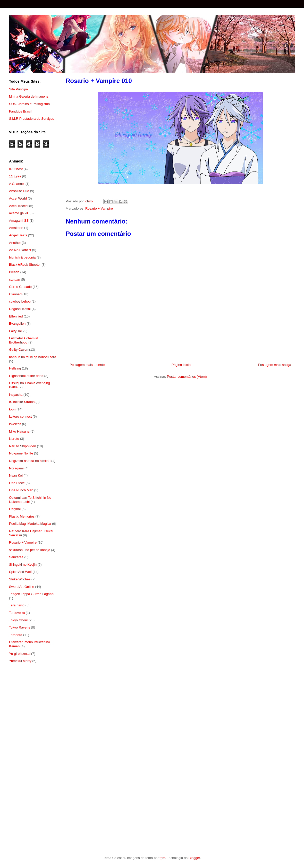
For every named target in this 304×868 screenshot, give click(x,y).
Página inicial (181, 365)
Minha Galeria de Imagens (29, 96)
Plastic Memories (22, 516)
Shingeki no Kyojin (23, 565)
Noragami (16, 468)
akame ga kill (19, 213)
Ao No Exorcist (20, 250)
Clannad (15, 294)
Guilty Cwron (19, 350)
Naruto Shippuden (23, 446)
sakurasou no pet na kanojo (30, 550)
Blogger (194, 858)
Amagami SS (19, 221)
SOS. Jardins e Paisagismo (29, 104)
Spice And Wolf (20, 572)
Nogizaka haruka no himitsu (30, 461)
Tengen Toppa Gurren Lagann (31, 594)
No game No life (21, 453)
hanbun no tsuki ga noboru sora (33, 357)
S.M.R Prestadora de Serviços (32, 119)
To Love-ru (17, 613)
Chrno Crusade (20, 287)
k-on (12, 409)
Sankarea (16, 557)
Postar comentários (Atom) (187, 377)
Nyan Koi (16, 475)
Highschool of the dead (26, 376)
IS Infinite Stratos (22, 402)
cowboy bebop (20, 301)
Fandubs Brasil (20, 111)
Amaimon (16, 228)
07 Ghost (16, 169)
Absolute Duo (19, 191)
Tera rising (17, 605)
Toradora (16, 635)
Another (15, 243)
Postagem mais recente (87, 365)
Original (15, 509)
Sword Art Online (22, 587)
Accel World (18, 198)
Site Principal (19, 89)
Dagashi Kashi (20, 309)
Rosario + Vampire (99, 208)
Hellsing (15, 368)
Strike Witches (20, 579)
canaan (15, 280)
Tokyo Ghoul (18, 620)
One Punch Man (21, 490)
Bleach (14, 272)
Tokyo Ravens (20, 627)
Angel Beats (18, 235)
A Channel (17, 184)
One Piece (17, 483)
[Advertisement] (33, 751)
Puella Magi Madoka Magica (30, 524)
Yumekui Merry (20, 661)
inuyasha (16, 395)
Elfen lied (16, 316)
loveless (15, 424)
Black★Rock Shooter (25, 265)
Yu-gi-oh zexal (20, 654)
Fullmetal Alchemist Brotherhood (23, 340)
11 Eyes (15, 176)
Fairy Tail (16, 331)
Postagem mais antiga (275, 365)
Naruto (14, 439)
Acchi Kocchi (19, 206)
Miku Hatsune (19, 431)
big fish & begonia (22, 257)
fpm (162, 858)
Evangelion (17, 324)
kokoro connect (20, 416)
